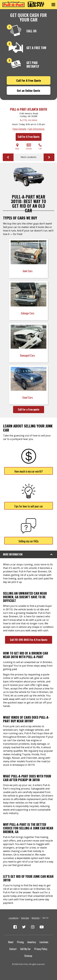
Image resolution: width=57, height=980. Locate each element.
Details (29, 147)
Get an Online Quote (28, 91)
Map (17, 147)
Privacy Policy (41, 949)
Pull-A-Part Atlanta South (28, 109)
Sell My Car (25, 949)
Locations (14, 918)
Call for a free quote (29, 409)
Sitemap (28, 956)
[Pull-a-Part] (23, 4)
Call (40, 147)
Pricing (20, 942)
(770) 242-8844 (30, 120)
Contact (13, 949)
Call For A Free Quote (29, 80)
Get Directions (36, 129)
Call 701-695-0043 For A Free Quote (29, 640)
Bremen (36, 918)
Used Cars (28, 397)
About (11, 942)
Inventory (32, 942)
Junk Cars (28, 271)
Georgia (25, 918)
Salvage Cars (28, 313)
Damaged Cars (28, 355)
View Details (19, 129)
